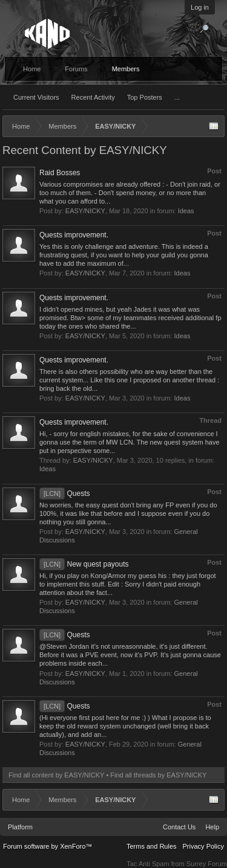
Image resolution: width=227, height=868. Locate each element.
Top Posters (145, 97)
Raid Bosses (60, 173)
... (177, 97)
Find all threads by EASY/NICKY (158, 775)
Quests (64, 493)
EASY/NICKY (85, 211)
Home (32, 69)
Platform (20, 827)
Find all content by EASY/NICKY (56, 775)
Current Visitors (36, 97)
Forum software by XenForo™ (48, 846)
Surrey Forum (207, 864)
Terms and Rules (152, 846)
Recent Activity (93, 97)
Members (126, 69)
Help (212, 827)
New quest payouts (84, 564)
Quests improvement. (74, 235)
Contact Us (179, 827)
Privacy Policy (203, 846)
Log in (200, 7)
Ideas (186, 211)
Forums (76, 69)
